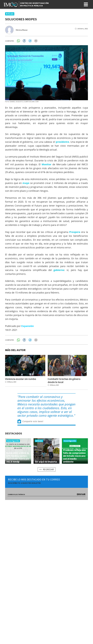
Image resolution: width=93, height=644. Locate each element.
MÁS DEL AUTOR (15, 350)
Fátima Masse (22, 30)
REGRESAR (48, 470)
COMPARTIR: (10, 41)
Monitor (47, 164)
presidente (62, 142)
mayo (26, 183)
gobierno (59, 270)
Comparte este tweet (33, 422)
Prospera (75, 232)
